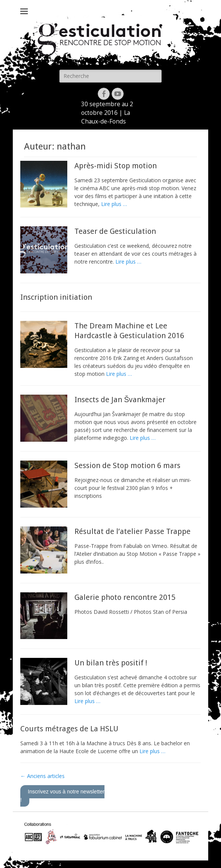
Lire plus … (114, 204)
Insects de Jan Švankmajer (120, 400)
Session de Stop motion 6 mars (127, 465)
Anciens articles (42, 776)
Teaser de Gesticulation (115, 231)
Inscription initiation (56, 297)
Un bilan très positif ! (111, 663)
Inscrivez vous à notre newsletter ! (62, 796)
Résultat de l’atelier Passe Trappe (132, 531)
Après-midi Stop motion (116, 166)
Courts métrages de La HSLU (69, 729)
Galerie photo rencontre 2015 (125, 597)
